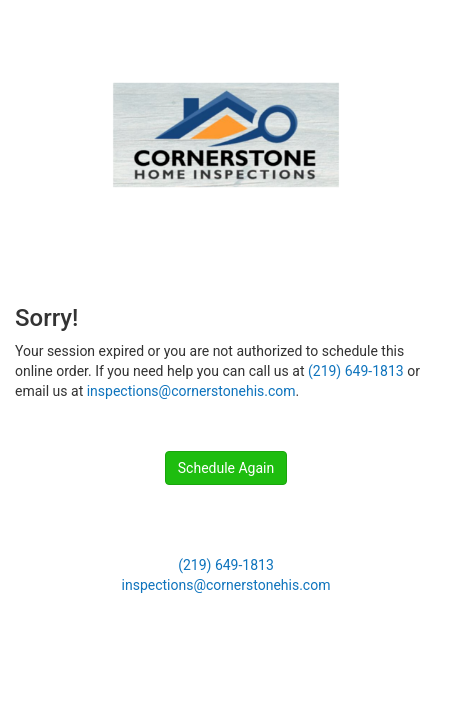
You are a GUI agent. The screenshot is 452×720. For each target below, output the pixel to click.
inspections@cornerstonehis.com (191, 391)
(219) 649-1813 (356, 371)
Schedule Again (226, 468)
